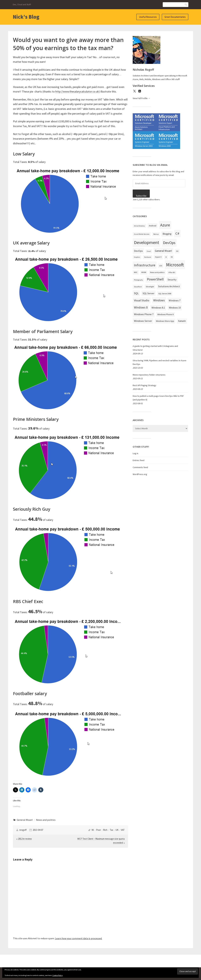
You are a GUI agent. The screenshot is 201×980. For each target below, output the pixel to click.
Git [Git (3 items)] (177, 251)
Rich (105, 830)
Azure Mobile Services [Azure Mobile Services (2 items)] (142, 234)
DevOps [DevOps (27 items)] (169, 243)
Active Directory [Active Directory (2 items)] (139, 226)
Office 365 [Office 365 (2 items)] (172, 272)
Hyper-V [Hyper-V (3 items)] (158, 257)
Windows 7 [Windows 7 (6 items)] (175, 300)
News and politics (46, 820)
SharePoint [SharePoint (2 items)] (138, 287)
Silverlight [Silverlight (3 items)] (150, 287)
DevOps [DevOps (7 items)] (138, 251)
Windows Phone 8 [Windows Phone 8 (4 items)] (165, 314)
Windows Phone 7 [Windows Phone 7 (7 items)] (144, 314)
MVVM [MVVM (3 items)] (144, 272)
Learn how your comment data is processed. (79, 938)
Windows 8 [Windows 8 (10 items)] (141, 307)
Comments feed (140, 467)
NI (93, 830)
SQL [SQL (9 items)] (136, 293)
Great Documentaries (175, 17)
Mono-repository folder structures (149, 375)
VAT (123, 830)
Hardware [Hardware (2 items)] (148, 257)
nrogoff (23, 830)
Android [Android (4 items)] (153, 226)
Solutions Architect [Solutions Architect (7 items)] (169, 286)
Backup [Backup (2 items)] (156, 234)
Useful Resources (148, 17)
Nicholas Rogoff (143, 70)
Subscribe (141, 196)
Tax (111, 830)
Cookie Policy (58, 975)
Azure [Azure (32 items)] (165, 225)
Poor (99, 830)
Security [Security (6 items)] (172, 280)
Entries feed (139, 460)
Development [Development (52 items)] (147, 242)
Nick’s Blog (26, 17)
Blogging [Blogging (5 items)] (167, 234)
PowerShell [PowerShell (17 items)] (155, 279)
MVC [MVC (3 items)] (136, 272)
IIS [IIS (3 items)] (172, 257)
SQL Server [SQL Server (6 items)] (148, 293)
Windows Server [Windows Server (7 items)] (143, 321)
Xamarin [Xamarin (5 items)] (182, 321)
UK (117, 830)
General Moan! (25, 820)
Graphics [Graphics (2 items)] (137, 257)
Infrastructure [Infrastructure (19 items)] (145, 265)
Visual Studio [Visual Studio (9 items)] (142, 300)
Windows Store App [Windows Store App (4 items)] (165, 321)
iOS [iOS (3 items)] (161, 266)
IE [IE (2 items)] (166, 257)
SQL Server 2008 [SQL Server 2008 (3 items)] (165, 294)
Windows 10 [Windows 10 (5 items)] (175, 308)
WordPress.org (140, 474)
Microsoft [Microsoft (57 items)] (175, 265)
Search (186, 5)
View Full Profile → (141, 98)
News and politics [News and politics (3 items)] (157, 272)
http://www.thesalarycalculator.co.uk (77, 92)
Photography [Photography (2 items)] (138, 280)
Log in (135, 453)
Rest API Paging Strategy (144, 385)
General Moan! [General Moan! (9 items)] (163, 251)
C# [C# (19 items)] (177, 233)
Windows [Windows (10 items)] (159, 300)
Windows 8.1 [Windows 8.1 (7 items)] (158, 308)
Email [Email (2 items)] (149, 251)
